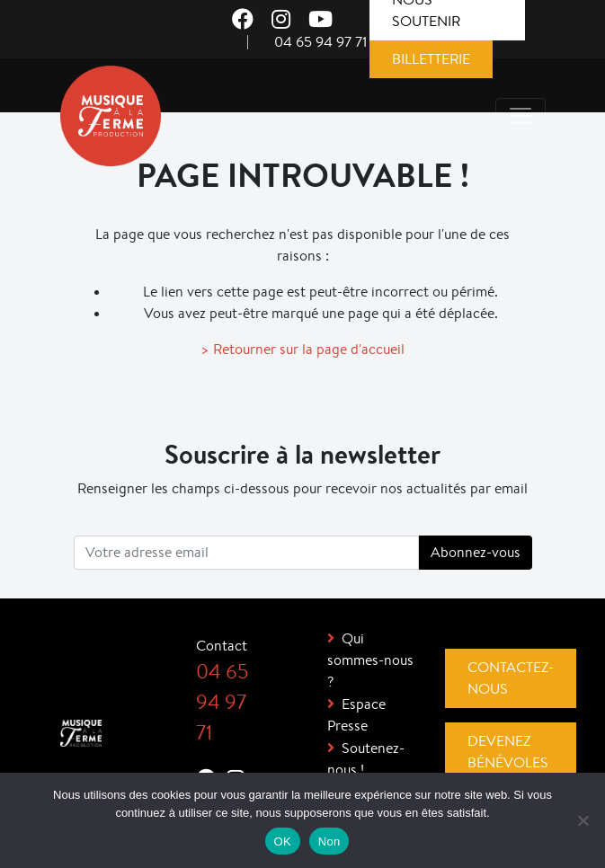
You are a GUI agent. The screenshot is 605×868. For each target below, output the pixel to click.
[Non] (583, 820)
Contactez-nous (511, 678)
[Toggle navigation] (520, 116)
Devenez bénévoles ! (508, 762)
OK (283, 841)
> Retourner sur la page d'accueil (302, 349)
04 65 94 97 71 (320, 42)
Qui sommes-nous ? (370, 660)
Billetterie (431, 59)
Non (329, 841)
